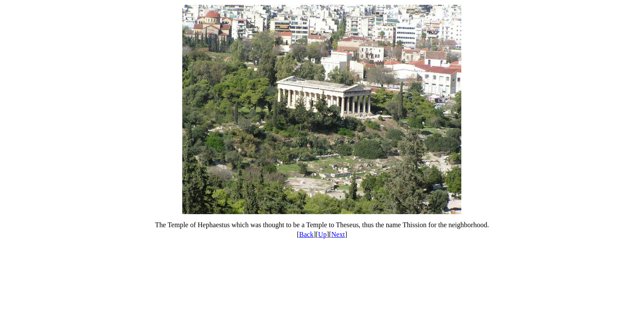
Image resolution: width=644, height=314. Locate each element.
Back (306, 234)
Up (323, 234)
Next (338, 234)
